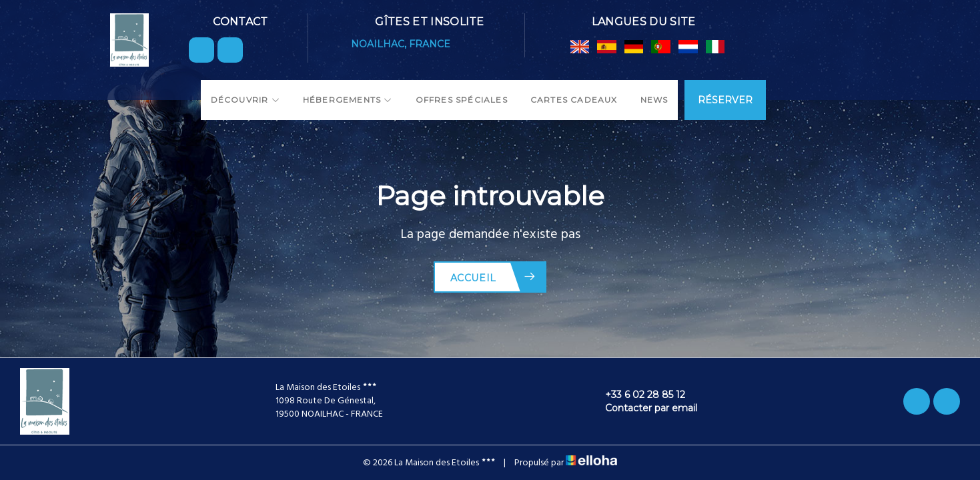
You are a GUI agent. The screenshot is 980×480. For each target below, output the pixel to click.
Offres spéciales (462, 100)
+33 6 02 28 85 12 (637, 395)
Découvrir (246, 100)
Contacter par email (643, 408)
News (654, 100)
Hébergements (348, 100)
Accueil (493, 277)
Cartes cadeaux (574, 100)
